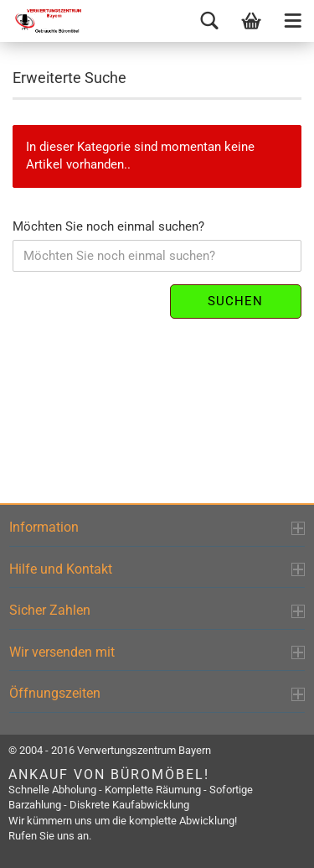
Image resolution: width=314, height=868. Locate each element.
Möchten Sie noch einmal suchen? (108, 226)
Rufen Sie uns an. (50, 836)
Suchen (235, 301)
